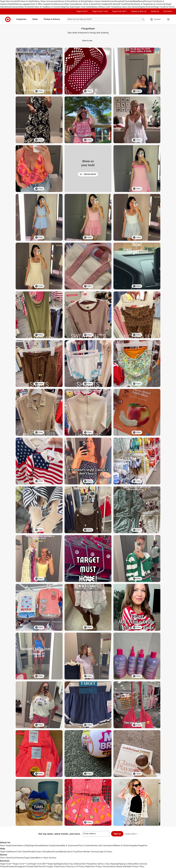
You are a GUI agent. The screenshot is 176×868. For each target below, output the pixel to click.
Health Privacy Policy (135, 866)
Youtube (30, 866)
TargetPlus (143, 846)
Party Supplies (103, 4)
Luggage (25, 4)
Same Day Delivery (72, 864)
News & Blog (24, 846)
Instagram (21, 866)
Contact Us (39, 852)
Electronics (60, 4)
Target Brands (35, 846)
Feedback (49, 852)
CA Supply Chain (51, 866)
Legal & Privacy (105, 852)
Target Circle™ (82, 11)
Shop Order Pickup (109, 7)
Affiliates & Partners (121, 846)
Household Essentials (124, 1)
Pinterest (4, 866)
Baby (136, 1)
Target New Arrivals (8, 1)
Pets (128, 4)
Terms (41, 866)
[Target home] (8, 19)
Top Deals (70, 7)
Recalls (31, 852)
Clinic (13, 858)
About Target (5, 846)
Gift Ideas (113, 4)
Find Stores (170, 7)
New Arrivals (25, 7)
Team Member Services (88, 852)
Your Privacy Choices (100, 866)
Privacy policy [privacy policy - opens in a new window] (132, 834)
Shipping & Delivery (126, 864)
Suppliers (134, 846)
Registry (142, 7)
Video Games (70, 4)
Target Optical (30, 858)
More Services (141, 864)
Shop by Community (157, 4)
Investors (109, 846)
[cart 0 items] (168, 19)
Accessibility (58, 852)
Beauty (141, 1)
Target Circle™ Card (100, 11)
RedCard (150, 7)
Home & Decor (65, 1)
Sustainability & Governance (66, 846)
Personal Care (150, 1)
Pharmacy (20, 858)
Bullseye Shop (48, 846)
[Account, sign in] (156, 19)
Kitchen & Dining (79, 1)
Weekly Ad (96, 7)
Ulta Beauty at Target (139, 4)
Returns (13, 852)
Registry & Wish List (139, 11)
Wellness (18, 4)
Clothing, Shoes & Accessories (45, 1)
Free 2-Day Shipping (109, 864)
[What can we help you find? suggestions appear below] (106, 19)
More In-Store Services (46, 858)
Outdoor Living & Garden (97, 1)
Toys (53, 4)
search (143, 19)
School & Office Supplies (40, 4)
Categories (22, 19)
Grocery (111, 1)
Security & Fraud (71, 852)
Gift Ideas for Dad (25, 1)
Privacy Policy (65, 866)
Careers (14, 846)
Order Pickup (86, 864)
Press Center (84, 846)
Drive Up (96, 864)
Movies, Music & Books (86, 4)
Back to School (53, 7)
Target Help (5, 852)
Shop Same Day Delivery (128, 7)
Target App (52, 864)
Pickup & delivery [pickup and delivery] (53, 19)
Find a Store (5, 858)
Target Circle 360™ (119, 11)
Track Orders (23, 852)
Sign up (117, 834)
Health (11, 4)
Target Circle (159, 7)
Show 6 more (88, 41)
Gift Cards (122, 4)
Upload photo (88, 174)
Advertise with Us (97, 846)
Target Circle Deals (83, 7)
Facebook (12, 866)
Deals (9, 7)
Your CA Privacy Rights (81, 866)
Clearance (16, 7)
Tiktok (36, 866)
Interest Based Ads (118, 866)
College (63, 7)
